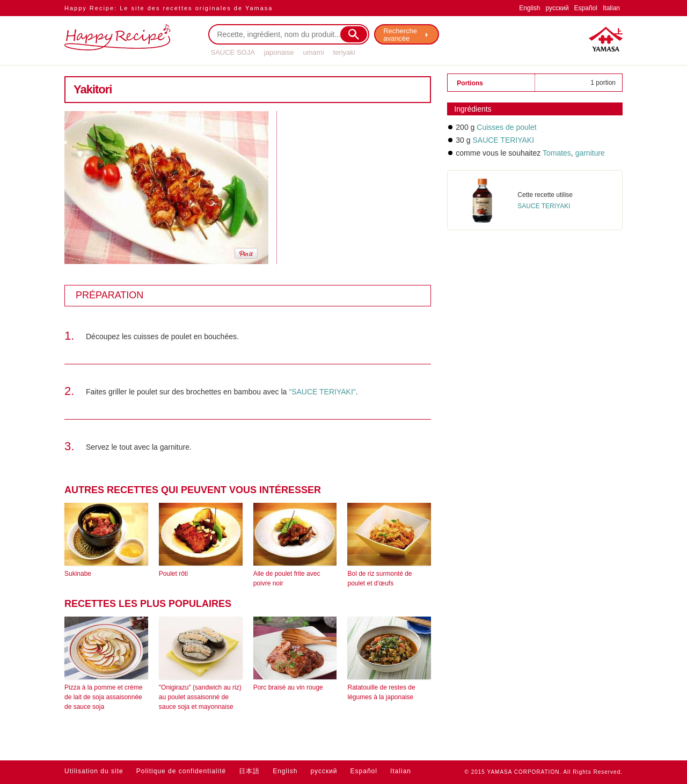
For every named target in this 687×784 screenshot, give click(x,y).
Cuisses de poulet (506, 127)
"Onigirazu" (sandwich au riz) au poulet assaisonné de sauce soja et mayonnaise (200, 697)
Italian (611, 8)
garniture (589, 153)
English (529, 8)
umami (314, 52)
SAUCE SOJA (233, 52)
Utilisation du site (94, 771)
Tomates (557, 153)
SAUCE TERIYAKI (503, 140)
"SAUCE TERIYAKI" (322, 392)
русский (557, 8)
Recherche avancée (401, 35)
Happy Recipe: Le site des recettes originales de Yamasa (169, 8)
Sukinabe (78, 574)
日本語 (249, 771)
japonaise (279, 52)
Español (586, 8)
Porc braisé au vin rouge (288, 687)
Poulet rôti (173, 574)
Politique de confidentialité (181, 771)
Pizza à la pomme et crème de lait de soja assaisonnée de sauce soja (103, 697)
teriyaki (344, 52)
